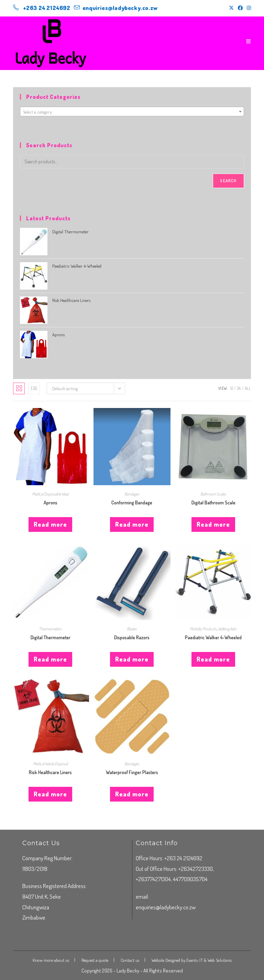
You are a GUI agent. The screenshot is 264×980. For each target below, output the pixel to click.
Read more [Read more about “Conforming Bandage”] (132, 524)
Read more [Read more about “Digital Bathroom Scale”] (213, 524)
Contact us (130, 960)
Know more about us (51, 960)
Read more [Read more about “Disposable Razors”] (132, 659)
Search (228, 181)
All (248, 388)
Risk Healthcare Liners (50, 772)
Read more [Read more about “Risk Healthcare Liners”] (50, 794)
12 (232, 388)
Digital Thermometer (51, 637)
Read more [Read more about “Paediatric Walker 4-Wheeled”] (213, 659)
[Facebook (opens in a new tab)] (240, 8)
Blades (132, 629)
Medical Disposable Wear (51, 494)
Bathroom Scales (213, 494)
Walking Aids (227, 629)
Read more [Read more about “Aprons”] (50, 524)
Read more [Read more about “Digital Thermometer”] (50, 659)
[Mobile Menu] (249, 41)
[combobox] (132, 112)
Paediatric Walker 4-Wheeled (213, 637)
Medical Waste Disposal (50, 764)
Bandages (132, 494)
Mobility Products (203, 629)
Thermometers (50, 629)
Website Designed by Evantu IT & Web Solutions (192, 960)
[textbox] (132, 112)
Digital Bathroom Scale (213, 503)
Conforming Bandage (132, 503)
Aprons (51, 503)
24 (239, 388)
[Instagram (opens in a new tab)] (248, 8)
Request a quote (95, 960)
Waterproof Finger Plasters (132, 772)
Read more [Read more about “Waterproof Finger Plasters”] (132, 794)
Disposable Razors (132, 637)
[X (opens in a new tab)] (231, 8)
